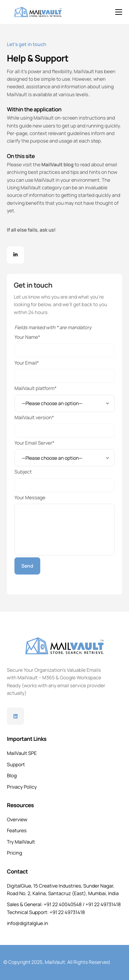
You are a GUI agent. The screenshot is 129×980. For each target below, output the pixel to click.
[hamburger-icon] (119, 12)
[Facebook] (15, 255)
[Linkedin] (15, 716)
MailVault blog (57, 165)
